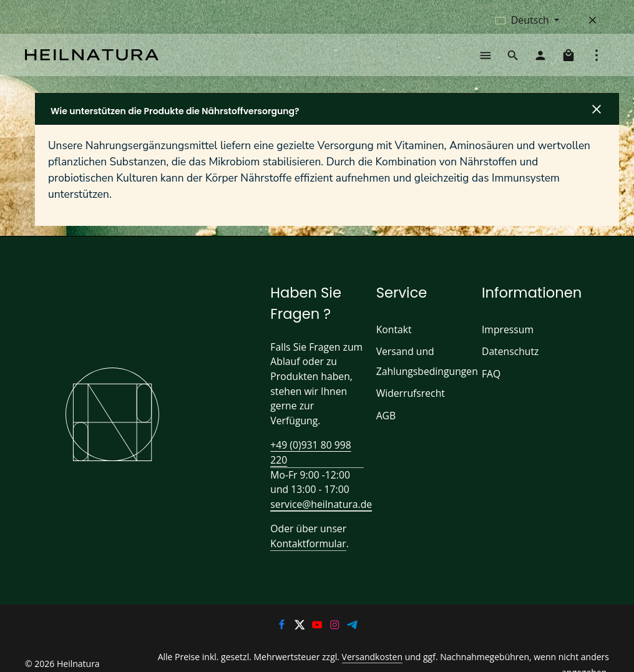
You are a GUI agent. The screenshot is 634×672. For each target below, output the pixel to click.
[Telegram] (353, 620)
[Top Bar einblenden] (597, 59)
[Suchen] (513, 59)
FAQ (491, 382)
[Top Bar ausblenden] (593, 20)
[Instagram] (336, 620)
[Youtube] (318, 620)
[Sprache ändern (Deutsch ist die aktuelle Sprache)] (528, 20)
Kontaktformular (305, 536)
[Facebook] (283, 620)
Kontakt (393, 337)
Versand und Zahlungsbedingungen (425, 369)
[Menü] (485, 59)
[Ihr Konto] (540, 59)
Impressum (506, 337)
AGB (387, 423)
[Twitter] (300, 620)
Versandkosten (335, 650)
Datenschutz (509, 359)
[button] (327, 116)
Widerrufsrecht (408, 401)
